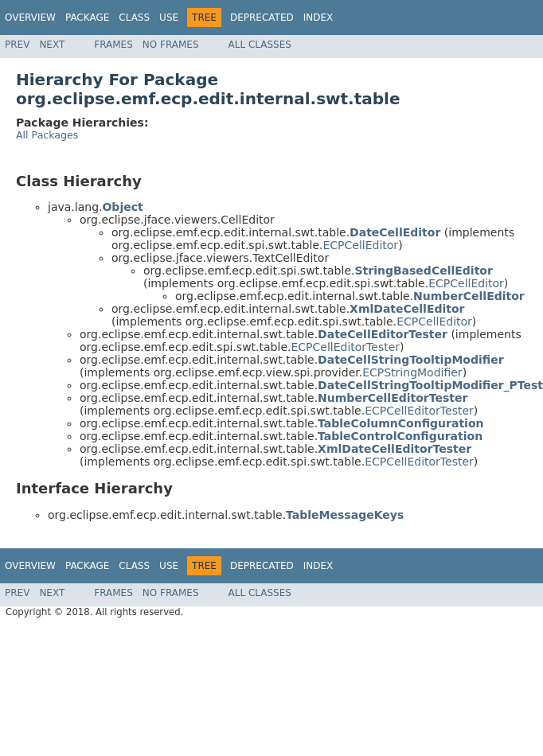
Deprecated (262, 18)
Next (52, 45)
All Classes (260, 45)
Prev (17, 45)
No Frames (171, 45)
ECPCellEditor (360, 245)
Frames (113, 45)
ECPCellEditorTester (345, 347)
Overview (30, 18)
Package (87, 18)
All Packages (47, 135)
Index (318, 18)
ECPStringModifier (412, 372)
